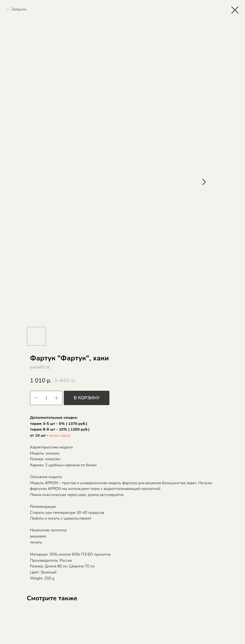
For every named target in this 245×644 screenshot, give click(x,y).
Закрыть (19, 9)
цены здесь (60, 435)
